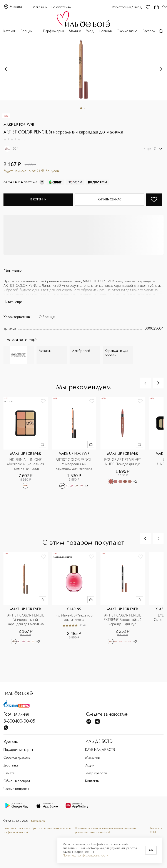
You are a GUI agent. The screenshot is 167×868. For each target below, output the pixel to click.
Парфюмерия (53, 31)
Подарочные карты (18, 750)
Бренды (27, 31)
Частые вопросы (16, 789)
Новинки (105, 31)
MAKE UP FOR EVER (19, 125)
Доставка (11, 766)
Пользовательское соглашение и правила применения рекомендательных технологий (106, 830)
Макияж (75, 31)
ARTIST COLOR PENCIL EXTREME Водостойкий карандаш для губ (123, 620)
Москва (13, 7)
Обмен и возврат (17, 781)
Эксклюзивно (127, 31)
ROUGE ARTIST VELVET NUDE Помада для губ (123, 462)
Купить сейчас (110, 200)
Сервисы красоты (17, 758)
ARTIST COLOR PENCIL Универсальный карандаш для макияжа (74, 464)
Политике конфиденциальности (85, 856)
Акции (90, 766)
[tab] (17, 318)
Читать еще (14, 302)
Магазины (40, 7)
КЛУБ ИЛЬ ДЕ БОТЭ (100, 750)
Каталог (9, 31)
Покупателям (61, 7)
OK (151, 850)
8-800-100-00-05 (19, 721)
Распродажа (152, 31)
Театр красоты (96, 773)
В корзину (38, 200)
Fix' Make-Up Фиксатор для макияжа (74, 617)
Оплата (9, 773)
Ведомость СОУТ (156, 830)
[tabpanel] (83, 328)
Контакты (92, 781)
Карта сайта (38, 821)
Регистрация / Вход (127, 7)
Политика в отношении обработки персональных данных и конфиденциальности (37, 830)
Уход (90, 31)
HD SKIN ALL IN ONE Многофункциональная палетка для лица (26, 464)
